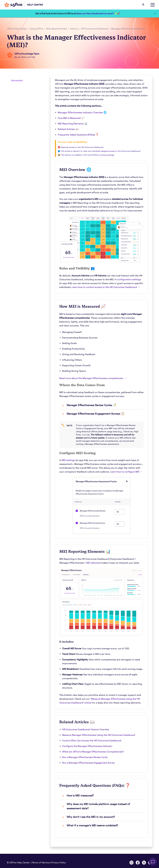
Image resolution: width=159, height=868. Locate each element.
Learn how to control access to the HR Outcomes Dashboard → (106, 287)
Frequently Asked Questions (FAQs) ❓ (78, 135)
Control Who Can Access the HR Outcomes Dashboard (92, 741)
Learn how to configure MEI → (126, 472)
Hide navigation (17, 80)
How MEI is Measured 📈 (71, 118)
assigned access (108, 151)
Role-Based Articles (57, 29)
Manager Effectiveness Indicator (128, 29)
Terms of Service (41, 863)
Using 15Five (37, 29)
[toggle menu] (153, 5)
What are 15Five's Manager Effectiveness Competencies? (93, 752)
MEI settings (68, 460)
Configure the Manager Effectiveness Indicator (87, 746)
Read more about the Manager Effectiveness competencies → (93, 378)
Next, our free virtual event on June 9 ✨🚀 (98, 14)
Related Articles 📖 (68, 129)
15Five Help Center (17, 29)
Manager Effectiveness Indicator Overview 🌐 (82, 113)
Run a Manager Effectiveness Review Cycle (85, 757)
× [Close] (155, 14)
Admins (74, 29)
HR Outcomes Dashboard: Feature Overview (86, 730)
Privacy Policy (59, 863)
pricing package (107, 155)
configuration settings (129, 280)
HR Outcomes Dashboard (95, 29)
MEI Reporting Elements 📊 (72, 124)
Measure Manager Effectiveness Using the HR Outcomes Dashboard (99, 735)
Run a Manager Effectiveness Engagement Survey (88, 763)
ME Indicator (93, 563)
